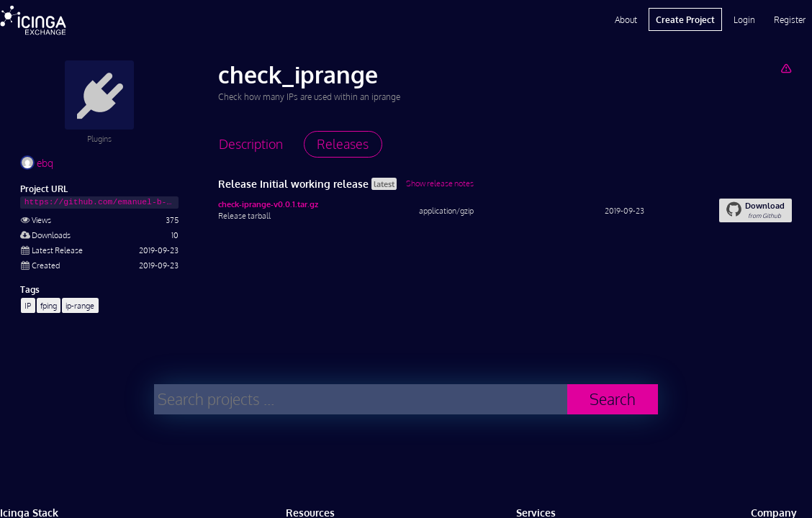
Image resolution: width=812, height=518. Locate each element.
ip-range (80, 305)
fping (49, 305)
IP (28, 305)
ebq (37, 163)
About (626, 19)
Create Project (685, 19)
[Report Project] (786, 68)
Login (744, 19)
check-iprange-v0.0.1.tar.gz (268, 204)
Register (790, 19)
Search (613, 399)
